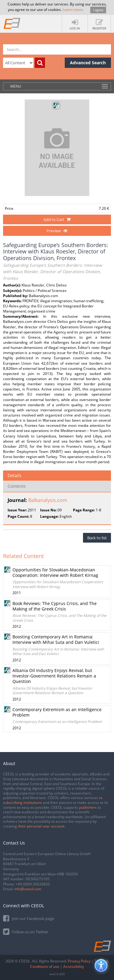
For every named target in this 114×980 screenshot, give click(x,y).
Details (15, 475)
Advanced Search (88, 63)
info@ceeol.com (28, 889)
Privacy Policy (79, 961)
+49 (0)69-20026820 (33, 884)
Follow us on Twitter (26, 931)
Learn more (73, 10)
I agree (98, 10)
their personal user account (41, 826)
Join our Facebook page (29, 918)
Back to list (97, 538)
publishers (88, 807)
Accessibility (74, 967)
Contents (17, 486)
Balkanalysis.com (48, 500)
